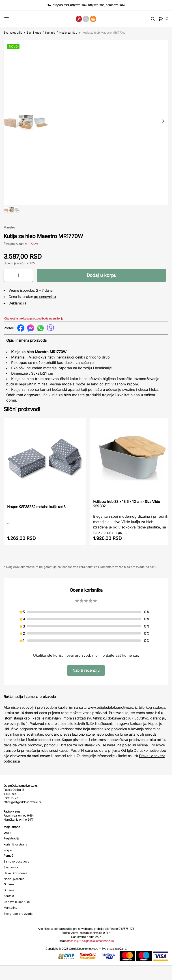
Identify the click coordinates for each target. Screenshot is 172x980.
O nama (9, 904)
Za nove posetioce (16, 876)
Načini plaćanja (14, 893)
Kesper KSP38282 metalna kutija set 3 (36, 521)
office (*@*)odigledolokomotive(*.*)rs (90, 955)
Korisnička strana (15, 859)
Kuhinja (50, 33)
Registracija (11, 853)
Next (162, 122)
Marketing (11, 922)
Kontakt (9, 910)
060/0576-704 (115, 5)
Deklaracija (17, 317)
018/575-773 (61, 5)
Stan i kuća (34, 33)
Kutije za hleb (68, 33)
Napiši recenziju (86, 685)
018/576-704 (78, 5)
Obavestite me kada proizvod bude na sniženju (34, 333)
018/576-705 (96, 5)
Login (7, 847)
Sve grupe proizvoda (18, 928)
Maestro (9, 242)
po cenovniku (45, 311)
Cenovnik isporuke (17, 916)
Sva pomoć (11, 882)
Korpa (8, 865)
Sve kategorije (13, 33)
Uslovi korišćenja (15, 887)
